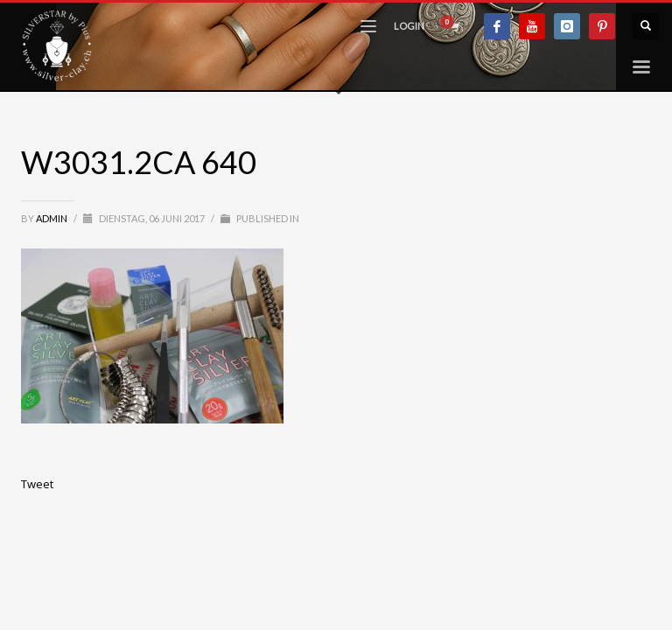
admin (52, 218)
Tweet (37, 484)
